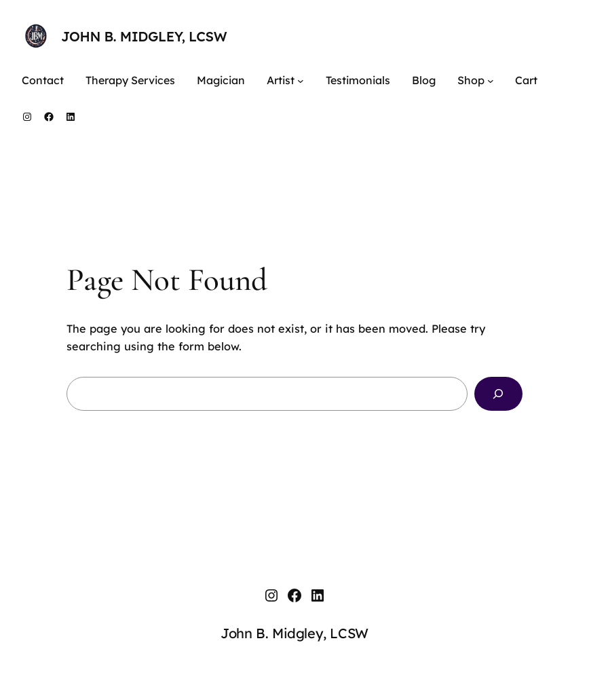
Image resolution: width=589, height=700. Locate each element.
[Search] (498, 394)
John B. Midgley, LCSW (144, 36)
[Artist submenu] (301, 81)
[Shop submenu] (491, 81)
